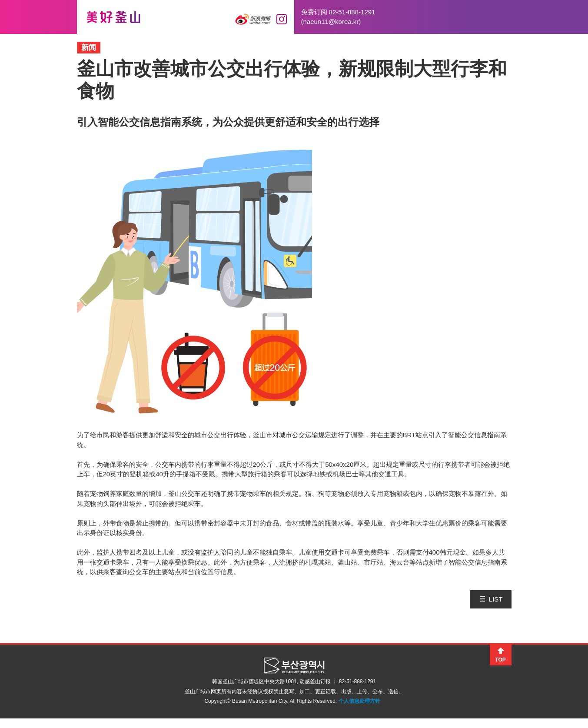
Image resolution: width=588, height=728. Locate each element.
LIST (496, 599)
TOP (500, 660)
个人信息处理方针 (359, 701)
